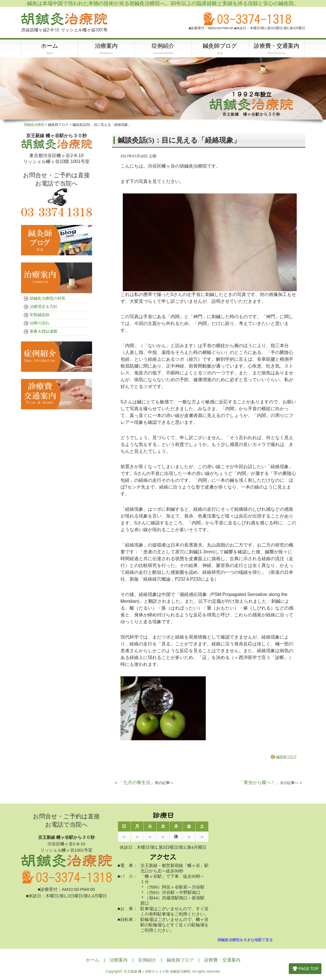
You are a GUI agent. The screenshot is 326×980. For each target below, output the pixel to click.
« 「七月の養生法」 (144, 783)
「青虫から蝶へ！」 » (271, 783)
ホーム (92, 960)
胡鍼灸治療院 (34, 125)
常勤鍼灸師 (40, 315)
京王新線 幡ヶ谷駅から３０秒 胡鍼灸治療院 (157, 972)
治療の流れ (40, 323)
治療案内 (119, 960)
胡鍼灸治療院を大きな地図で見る (245, 940)
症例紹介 (147, 960)
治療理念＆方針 (43, 307)
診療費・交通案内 (222, 960)
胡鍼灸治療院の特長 (47, 299)
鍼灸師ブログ (286, 757)
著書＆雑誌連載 (43, 331)
